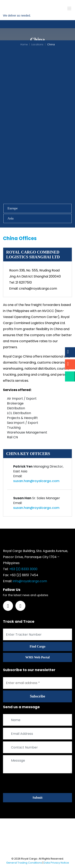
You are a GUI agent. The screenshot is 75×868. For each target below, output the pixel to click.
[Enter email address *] (37, 683)
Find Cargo (37, 646)
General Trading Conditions (24, 863)
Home (24, 44)
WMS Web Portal (37, 657)
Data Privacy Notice (56, 863)
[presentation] (33, 783)
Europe (13, 208)
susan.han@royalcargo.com (36, 481)
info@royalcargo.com (30, 581)
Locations (37, 44)
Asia (11, 218)
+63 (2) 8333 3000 (23, 569)
